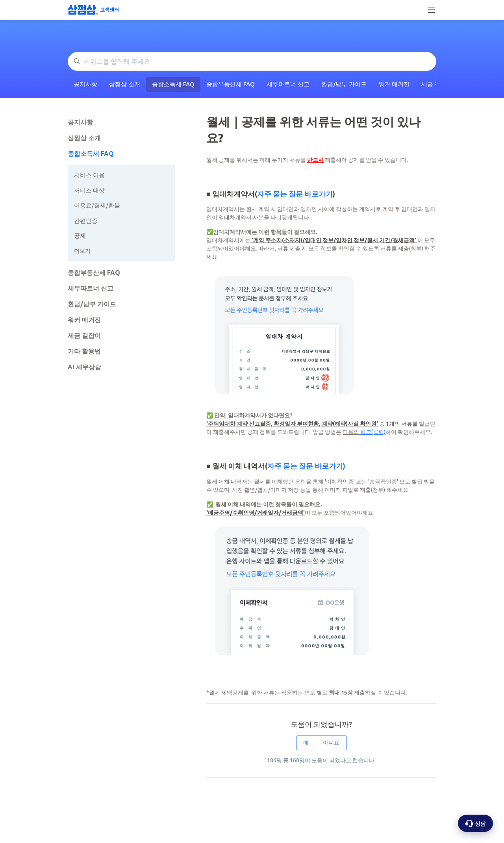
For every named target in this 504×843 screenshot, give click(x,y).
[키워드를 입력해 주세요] (252, 61)
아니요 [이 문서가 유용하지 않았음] (331, 743)
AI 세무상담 (84, 367)
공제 (80, 236)
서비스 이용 (89, 175)
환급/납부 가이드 (344, 84)
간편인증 (86, 221)
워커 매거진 (394, 84)
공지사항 (85, 84)
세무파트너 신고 (288, 84)
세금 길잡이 (84, 335)
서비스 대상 (89, 190)
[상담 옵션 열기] (475, 823)
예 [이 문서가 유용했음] (306, 743)
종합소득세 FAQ (173, 84)
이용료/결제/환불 (97, 205)
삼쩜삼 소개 (125, 84)
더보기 (82, 251)
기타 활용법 (84, 351)
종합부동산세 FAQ (231, 84)
